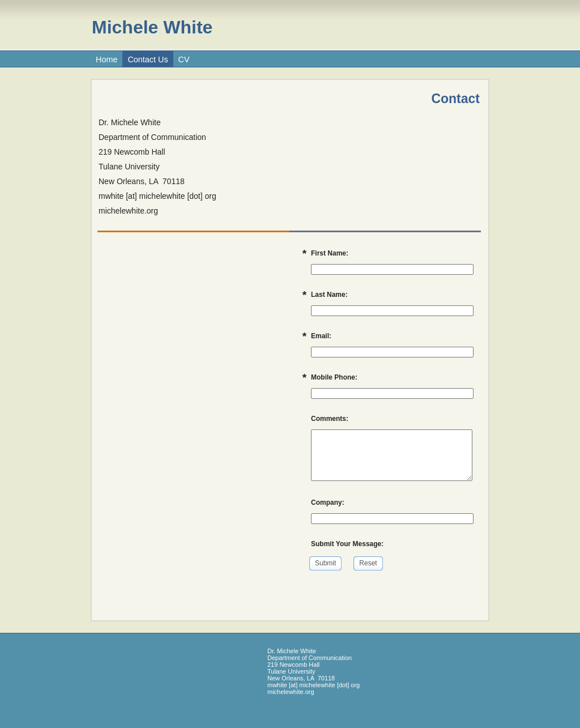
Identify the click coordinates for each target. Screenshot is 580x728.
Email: (321, 336)
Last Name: (329, 295)
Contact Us (148, 59)
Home (106, 59)
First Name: (330, 253)
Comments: (330, 419)
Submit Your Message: (347, 544)
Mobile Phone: (334, 377)
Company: (328, 503)
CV (184, 59)
